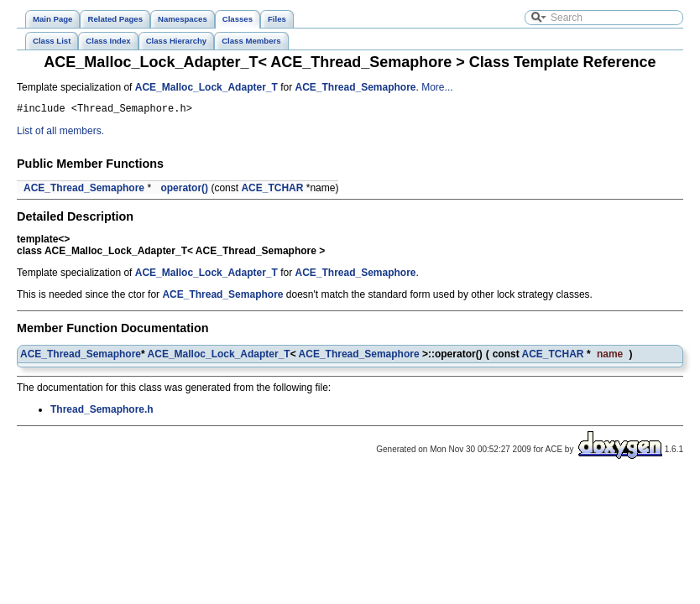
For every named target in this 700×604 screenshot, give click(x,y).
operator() (184, 190)
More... (437, 87)
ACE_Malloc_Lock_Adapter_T (206, 87)
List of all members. (60, 133)
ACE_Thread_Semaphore (355, 87)
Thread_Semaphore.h (102, 412)
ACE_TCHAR (272, 190)
